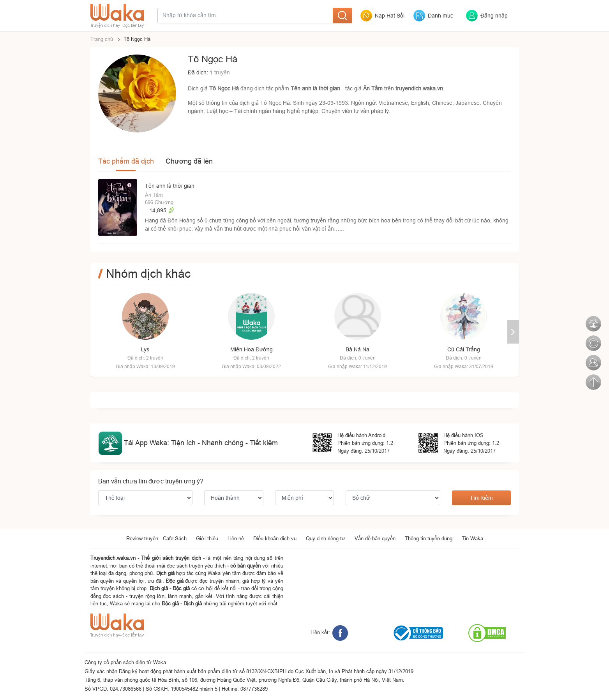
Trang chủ (102, 39)
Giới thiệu (207, 538)
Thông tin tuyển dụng (429, 538)
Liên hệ (236, 538)
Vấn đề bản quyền (375, 538)
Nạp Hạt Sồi (390, 16)
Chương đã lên (189, 161)
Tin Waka (472, 538)
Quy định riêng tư (326, 538)
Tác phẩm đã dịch (126, 161)
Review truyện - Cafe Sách (156, 538)
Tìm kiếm (481, 498)
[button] (513, 332)
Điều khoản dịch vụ (275, 538)
